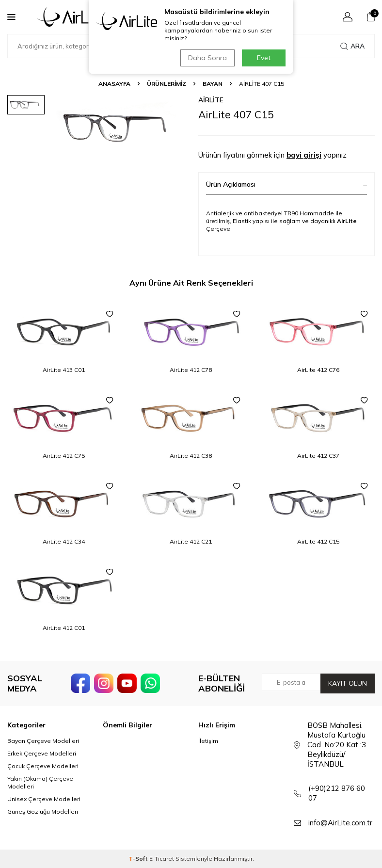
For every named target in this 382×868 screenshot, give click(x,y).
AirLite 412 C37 (318, 456)
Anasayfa (114, 84)
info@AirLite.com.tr (340, 823)
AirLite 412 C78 (191, 370)
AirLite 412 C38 (191, 456)
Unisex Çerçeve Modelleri (44, 799)
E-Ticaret (162, 859)
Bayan (213, 84)
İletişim (208, 741)
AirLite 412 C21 (191, 541)
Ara (352, 46)
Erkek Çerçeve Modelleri (42, 753)
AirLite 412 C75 (64, 456)
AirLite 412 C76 (318, 370)
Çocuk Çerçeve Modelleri (43, 766)
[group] (120, 127)
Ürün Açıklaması (286, 184)
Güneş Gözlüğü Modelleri (43, 812)
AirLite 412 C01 (64, 628)
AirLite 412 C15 (318, 541)
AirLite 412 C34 (64, 541)
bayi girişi (304, 155)
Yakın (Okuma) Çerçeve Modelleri (40, 782)
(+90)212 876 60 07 (337, 793)
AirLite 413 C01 (64, 370)
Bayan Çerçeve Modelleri (43, 741)
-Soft (139, 859)
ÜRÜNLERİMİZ (167, 84)
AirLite (211, 100)
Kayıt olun (348, 683)
